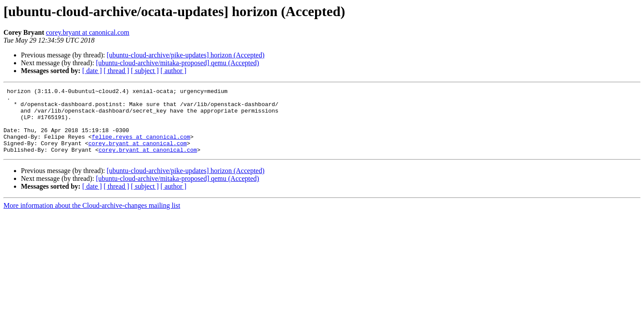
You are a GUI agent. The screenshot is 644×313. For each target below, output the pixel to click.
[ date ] (92, 71)
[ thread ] (116, 71)
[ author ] (174, 71)
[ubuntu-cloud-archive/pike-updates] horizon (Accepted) (186, 55)
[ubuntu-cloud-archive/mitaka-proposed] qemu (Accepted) (177, 63)
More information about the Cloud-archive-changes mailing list (92, 218)
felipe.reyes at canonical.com (141, 147)
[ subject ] (145, 71)
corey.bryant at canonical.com (87, 32)
